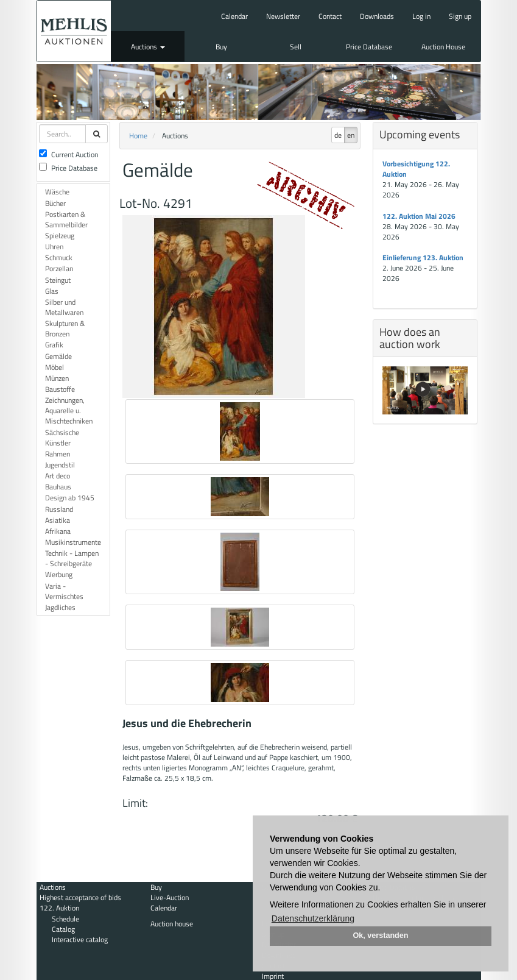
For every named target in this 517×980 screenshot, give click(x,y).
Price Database (369, 47)
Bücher (55, 203)
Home (138, 136)
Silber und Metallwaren (64, 307)
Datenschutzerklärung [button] (313, 918)
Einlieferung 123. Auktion (423, 257)
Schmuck (59, 257)
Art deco (58, 476)
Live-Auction (170, 897)
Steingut (58, 280)
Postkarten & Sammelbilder (66, 219)
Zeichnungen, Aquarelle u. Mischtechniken (69, 410)
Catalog (63, 929)
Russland (59, 509)
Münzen (57, 378)
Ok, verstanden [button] (381, 936)
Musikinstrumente (73, 542)
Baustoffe (60, 389)
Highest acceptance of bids (80, 897)
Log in (421, 16)
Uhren (54, 247)
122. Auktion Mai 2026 (419, 216)
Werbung (59, 574)
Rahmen (58, 454)
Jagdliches (60, 607)
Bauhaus (58, 487)
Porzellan (59, 268)
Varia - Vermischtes (64, 591)
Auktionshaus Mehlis (74, 31)
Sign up (460, 16)
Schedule (65, 919)
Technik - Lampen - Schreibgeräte (72, 558)
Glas (52, 291)
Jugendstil (60, 465)
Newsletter (283, 16)
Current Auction (69, 154)
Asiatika (58, 520)
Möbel (55, 367)
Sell (296, 47)
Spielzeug (60, 236)
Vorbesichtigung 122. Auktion (416, 169)
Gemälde (58, 356)
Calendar (234, 16)
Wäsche (57, 192)
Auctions (148, 47)
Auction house (172, 924)
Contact (330, 16)
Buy (221, 47)
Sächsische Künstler (62, 438)
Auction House (443, 47)
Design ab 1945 (70, 498)
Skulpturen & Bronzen (65, 328)
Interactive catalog (80, 939)
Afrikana (58, 531)
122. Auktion (59, 908)
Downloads (377, 16)
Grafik (54, 345)
